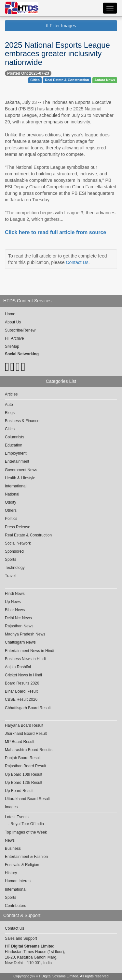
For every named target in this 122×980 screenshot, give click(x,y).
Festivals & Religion (22, 865)
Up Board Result (19, 791)
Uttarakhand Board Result (27, 799)
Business (13, 848)
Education (14, 445)
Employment (16, 453)
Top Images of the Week (26, 832)
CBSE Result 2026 (21, 699)
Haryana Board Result (24, 725)
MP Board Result (20, 742)
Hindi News (15, 594)
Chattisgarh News (20, 642)
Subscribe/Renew (20, 330)
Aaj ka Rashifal (18, 667)
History (11, 873)
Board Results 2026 (22, 683)
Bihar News (15, 610)
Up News (13, 602)
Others (11, 510)
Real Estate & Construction (67, 80)
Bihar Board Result (21, 691)
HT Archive (14, 338)
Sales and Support (21, 938)
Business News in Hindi (25, 659)
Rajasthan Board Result (26, 766)
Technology (15, 568)
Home (10, 314)
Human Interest (18, 881)
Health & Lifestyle (20, 478)
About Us (13, 322)
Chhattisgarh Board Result (28, 708)
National (12, 494)
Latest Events (17, 817)
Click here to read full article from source (55, 232)
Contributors (15, 906)
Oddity (11, 502)
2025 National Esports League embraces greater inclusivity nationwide (57, 54)
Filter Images (61, 26)
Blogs (10, 413)
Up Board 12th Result (24, 783)
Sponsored (14, 551)
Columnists (14, 437)
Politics (11, 519)
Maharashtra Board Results (29, 750)
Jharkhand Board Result (26, 734)
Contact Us (77, 262)
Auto (9, 405)
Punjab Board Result (23, 758)
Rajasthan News (19, 626)
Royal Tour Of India (27, 824)
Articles (11, 394)
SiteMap (12, 346)
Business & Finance (22, 421)
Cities (35, 80)
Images (11, 807)
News (10, 840)
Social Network (18, 543)
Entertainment (17, 461)
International (16, 486)
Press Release (18, 527)
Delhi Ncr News (18, 618)
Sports (11, 559)
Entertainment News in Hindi (29, 651)
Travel (10, 576)
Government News (21, 470)
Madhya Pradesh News (25, 634)
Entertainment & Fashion (26, 857)
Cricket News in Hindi (23, 675)
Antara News (105, 80)
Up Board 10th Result (24, 774)
